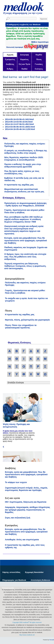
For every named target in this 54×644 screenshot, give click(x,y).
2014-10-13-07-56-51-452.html (19, 124)
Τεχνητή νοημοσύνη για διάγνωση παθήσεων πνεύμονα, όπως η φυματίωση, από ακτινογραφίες (25, 266)
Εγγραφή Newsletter (34, 572)
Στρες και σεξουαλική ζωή (17, 518)
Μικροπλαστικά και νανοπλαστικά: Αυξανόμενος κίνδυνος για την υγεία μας (24, 190)
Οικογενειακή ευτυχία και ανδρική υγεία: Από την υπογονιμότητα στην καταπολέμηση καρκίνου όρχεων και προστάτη (24, 230)
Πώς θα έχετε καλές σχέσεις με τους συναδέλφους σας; (22, 172)
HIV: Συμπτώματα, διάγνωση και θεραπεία (26, 502)
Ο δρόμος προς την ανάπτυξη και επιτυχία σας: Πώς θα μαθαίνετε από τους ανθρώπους (25, 257)
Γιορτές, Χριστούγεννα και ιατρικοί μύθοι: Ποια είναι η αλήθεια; (25, 211)
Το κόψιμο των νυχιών (16, 482)
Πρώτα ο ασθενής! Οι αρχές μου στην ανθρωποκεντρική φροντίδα (23, 165)
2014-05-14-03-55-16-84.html (19, 122)
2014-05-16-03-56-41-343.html (19, 119)
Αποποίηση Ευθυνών (40, 580)
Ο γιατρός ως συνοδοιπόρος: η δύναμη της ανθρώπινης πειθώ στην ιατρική (26, 152)
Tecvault (52, 640)
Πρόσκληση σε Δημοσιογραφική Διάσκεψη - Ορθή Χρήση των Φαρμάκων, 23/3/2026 (25, 204)
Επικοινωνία (8, 588)
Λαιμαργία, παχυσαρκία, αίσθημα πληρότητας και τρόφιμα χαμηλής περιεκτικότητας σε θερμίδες (27, 510)
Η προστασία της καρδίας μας (19, 185)
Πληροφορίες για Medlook (14, 580)
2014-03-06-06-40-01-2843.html (20, 127)
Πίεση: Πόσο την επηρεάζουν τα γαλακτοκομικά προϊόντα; (21, 326)
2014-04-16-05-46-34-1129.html (20, 129)
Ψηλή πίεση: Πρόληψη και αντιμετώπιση (16, 425)
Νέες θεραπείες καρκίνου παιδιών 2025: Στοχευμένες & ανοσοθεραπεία (24, 159)
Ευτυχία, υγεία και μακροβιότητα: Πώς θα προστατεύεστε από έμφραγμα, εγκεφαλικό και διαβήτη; (26, 240)
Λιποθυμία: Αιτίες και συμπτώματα (22, 540)
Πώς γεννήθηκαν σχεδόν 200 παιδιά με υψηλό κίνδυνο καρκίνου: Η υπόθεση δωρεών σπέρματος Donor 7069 (23, 219)
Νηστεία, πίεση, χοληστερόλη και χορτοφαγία (27, 320)
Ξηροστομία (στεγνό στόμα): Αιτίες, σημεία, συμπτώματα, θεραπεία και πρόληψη (26, 489)
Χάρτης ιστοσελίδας (11, 572)
